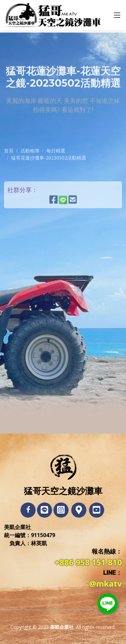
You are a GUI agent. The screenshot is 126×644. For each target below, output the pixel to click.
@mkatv (106, 583)
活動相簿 (30, 171)
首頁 (9, 171)
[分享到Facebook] (54, 222)
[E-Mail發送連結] (73, 222)
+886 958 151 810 (88, 562)
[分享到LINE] (66, 222)
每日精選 (56, 171)
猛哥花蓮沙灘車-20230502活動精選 (49, 178)
